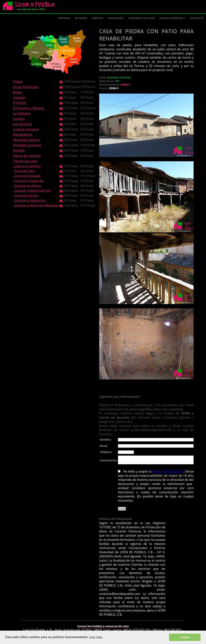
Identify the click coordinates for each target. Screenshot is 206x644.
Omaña (19, 150)
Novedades (116, 18)
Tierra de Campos (27, 156)
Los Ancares (23, 124)
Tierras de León (25, 161)
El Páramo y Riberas (29, 108)
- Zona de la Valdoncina (29, 200)
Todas (18, 81)
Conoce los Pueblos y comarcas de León (103, 624)
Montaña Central (26, 140)
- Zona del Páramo (26, 196)
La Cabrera (22, 113)
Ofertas (97, 18)
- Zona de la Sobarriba (28, 181)
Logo (30, 7)
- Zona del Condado (27, 176)
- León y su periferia (27, 166)
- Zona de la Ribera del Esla (32, 191)
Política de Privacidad (166, 473)
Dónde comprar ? (172, 18)
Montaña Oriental (27, 145)
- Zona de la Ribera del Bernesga (36, 205)
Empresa (64, 18)
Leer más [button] (96, 637)
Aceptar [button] (185, 637)
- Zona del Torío (24, 171)
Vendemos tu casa (142, 18)
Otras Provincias (26, 87)
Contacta (197, 18)
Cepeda (19, 97)
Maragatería (23, 134)
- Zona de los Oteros (27, 186)
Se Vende (81, 18)
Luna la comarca (26, 129)
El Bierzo (20, 103)
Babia (17, 92)
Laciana (19, 119)
